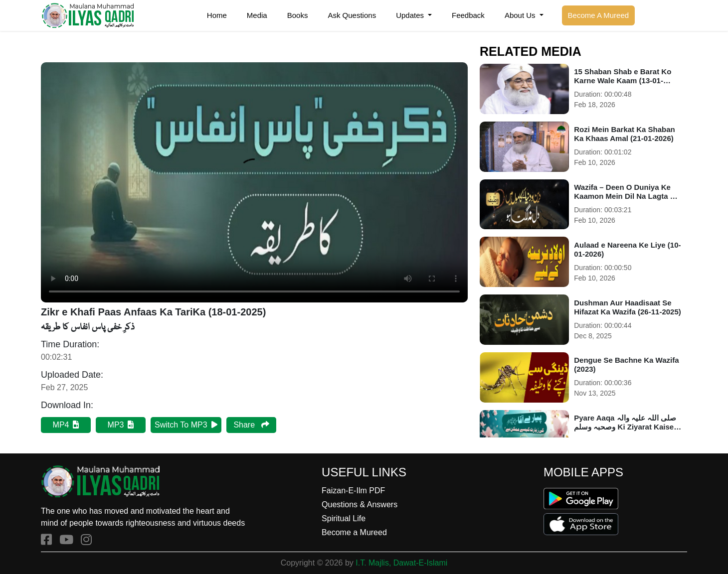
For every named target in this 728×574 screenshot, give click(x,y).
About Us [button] (521, 15)
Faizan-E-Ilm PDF (353, 491)
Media (257, 15)
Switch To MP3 (186, 425)
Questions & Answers (360, 504)
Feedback (468, 15)
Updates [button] (411, 15)
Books (298, 15)
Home (217, 15)
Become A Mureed (599, 15)
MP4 (66, 425)
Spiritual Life (344, 518)
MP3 (121, 425)
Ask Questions (352, 15)
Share (251, 425)
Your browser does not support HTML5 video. (254, 182)
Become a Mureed (354, 532)
